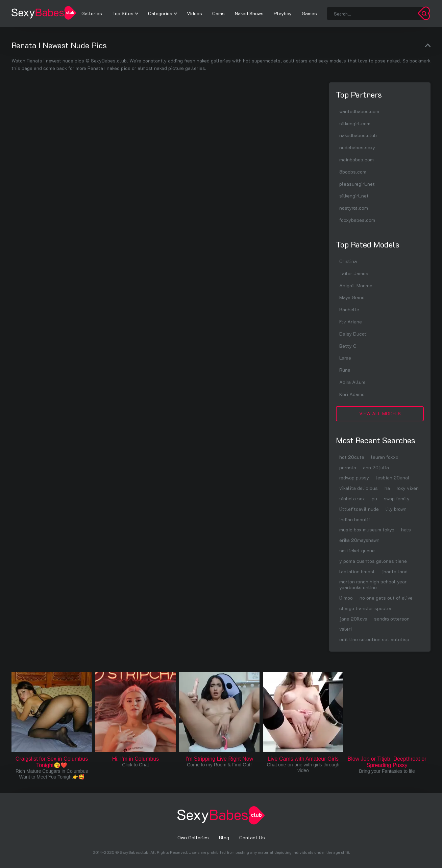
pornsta (348, 467)
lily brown (396, 509)
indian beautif (355, 519)
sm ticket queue (357, 550)
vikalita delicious (359, 488)
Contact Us (252, 837)
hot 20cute (352, 457)
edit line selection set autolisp (374, 639)
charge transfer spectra (365, 608)
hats (406, 530)
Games (309, 13)
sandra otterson (392, 619)
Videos (194, 13)
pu (374, 498)
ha (387, 488)
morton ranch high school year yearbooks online (373, 584)
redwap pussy (354, 478)
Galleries (92, 13)
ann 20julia (376, 467)
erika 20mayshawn (359, 540)
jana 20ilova (353, 619)
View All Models (380, 413)
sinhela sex (352, 498)
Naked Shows (249, 13)
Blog (224, 837)
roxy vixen (408, 488)
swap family (397, 498)
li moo (346, 598)
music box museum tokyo (367, 530)
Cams (218, 13)
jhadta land (395, 571)
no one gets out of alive (386, 598)
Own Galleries (193, 837)
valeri (346, 629)
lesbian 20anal (393, 478)
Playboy (283, 13)
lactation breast (357, 571)
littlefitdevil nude (359, 509)
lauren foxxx (385, 457)
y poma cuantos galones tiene (373, 561)
